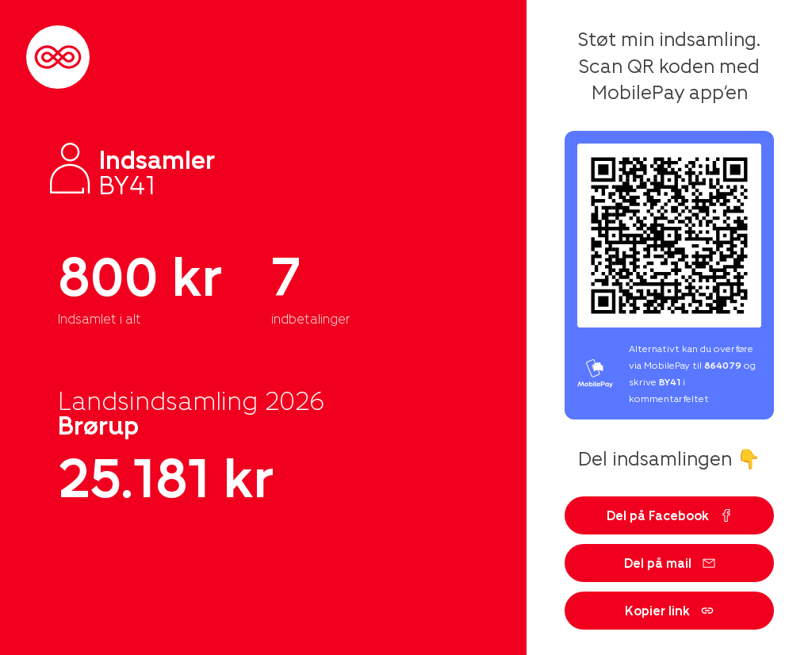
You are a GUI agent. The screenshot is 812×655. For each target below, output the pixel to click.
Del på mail (670, 563)
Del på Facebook (670, 515)
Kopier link (669, 610)
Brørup (98, 424)
